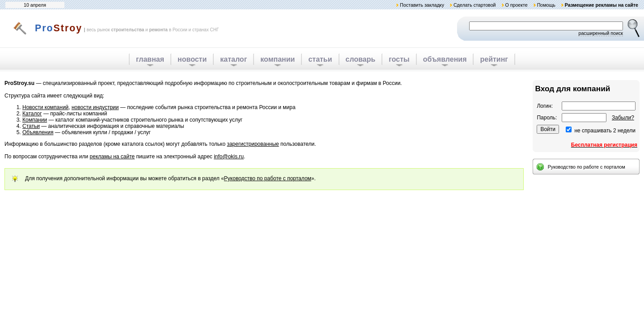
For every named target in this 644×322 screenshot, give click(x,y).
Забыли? (623, 118)
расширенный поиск (601, 33)
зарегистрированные (253, 144)
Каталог (32, 114)
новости (192, 59)
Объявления (38, 132)
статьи (320, 59)
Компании (35, 120)
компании (278, 59)
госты (399, 59)
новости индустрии (95, 107)
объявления (445, 59)
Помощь (546, 5)
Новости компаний (45, 107)
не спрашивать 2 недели (605, 131)
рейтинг (494, 59)
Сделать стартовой (475, 5)
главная (150, 59)
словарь (361, 59)
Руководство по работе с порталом (268, 178)
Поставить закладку (422, 5)
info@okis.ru (229, 157)
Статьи (31, 126)
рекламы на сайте (112, 157)
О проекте (516, 5)
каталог (233, 59)
